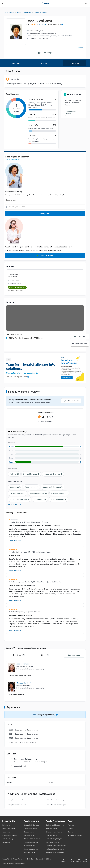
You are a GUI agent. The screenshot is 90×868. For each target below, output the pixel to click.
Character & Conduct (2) (52, 487)
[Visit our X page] (72, 860)
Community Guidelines (44, 859)
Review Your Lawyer (8, 829)
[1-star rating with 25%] (45, 462)
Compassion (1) (40, 499)
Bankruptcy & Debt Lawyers (55, 825)
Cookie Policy (29, 859)
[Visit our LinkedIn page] (79, 860)
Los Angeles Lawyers (31, 829)
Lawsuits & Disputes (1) (53, 474)
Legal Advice (6, 832)
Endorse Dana (74, 655)
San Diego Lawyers (30, 853)
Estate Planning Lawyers (54, 839)
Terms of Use (6, 859)
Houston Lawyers (30, 836)
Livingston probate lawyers (17, 805)
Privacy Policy (17, 859)
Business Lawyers (52, 829)
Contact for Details (71, 113)
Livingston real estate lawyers (56, 805)
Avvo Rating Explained (75, 836)
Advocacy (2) (15, 487)
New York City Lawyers (31, 825)
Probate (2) (14, 474)
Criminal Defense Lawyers (55, 832)
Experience (74, 64)
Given (45, 655)
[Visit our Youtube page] (85, 860)
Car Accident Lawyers (53, 842)
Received (19, 655)
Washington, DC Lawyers (32, 839)
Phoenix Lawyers (29, 846)
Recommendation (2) (38, 493)
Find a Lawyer (6, 825)
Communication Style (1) (20, 499)
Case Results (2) (31, 487)
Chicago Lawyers (30, 832)
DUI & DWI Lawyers (52, 836)
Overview (16, 64)
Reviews (45, 64)
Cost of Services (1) (58, 499)
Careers (71, 829)
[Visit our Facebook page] (64, 860)
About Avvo (72, 825)
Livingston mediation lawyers (56, 800)
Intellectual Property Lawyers (56, 849)
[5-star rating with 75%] (45, 447)
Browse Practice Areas (9, 836)
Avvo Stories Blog (7, 839)
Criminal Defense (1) (31, 474)
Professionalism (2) (18, 493)
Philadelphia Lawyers (31, 842)
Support (71, 832)
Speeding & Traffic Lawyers (55, 853)
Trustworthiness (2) (59, 493)
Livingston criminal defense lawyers (20, 800)
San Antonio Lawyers (31, 849)
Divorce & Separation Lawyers (56, 846)
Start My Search (45, 214)
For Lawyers (6, 842)
